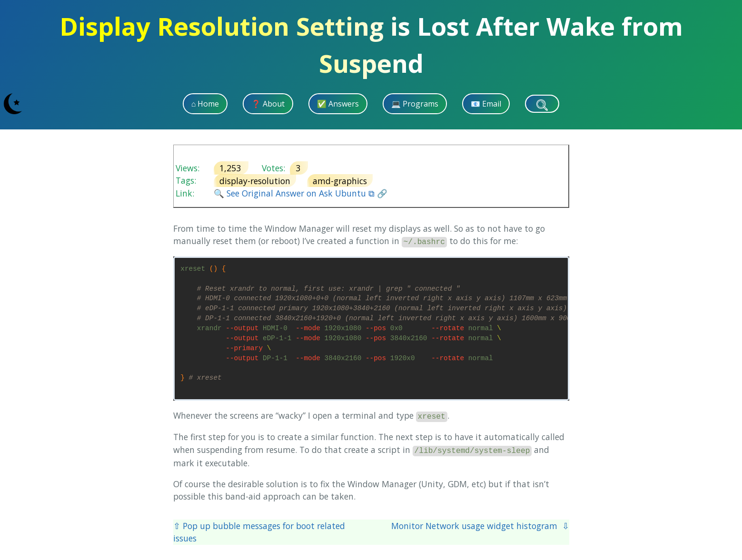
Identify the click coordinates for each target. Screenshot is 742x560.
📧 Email (486, 104)
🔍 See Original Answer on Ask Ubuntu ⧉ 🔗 (301, 193)
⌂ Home (205, 104)
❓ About (268, 104)
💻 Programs (415, 104)
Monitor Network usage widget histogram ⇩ (480, 526)
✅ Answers (338, 104)
